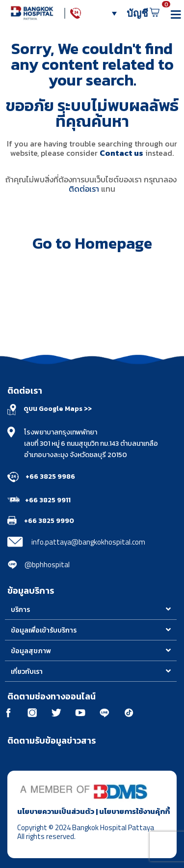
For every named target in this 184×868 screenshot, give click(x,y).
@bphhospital (47, 564)
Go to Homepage (92, 243)
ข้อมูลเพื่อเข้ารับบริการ (44, 630)
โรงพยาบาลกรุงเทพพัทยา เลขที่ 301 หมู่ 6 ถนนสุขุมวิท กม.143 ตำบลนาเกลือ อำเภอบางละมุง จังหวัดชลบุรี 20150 (91, 444)
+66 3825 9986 (50, 477)
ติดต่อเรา (84, 189)
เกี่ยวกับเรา (27, 672)
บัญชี (140, 13)
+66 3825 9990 (49, 521)
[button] (91, 609)
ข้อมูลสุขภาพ (31, 651)
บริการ (20, 610)
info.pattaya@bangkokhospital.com (88, 542)
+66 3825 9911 (48, 500)
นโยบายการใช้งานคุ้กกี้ (134, 811)
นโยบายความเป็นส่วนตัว (56, 811)
